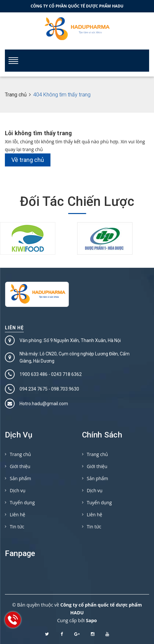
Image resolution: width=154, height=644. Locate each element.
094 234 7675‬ (34, 389)
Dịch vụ (18, 490)
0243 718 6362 (66, 374)
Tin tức (17, 527)
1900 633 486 (34, 374)
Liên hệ (14, 328)
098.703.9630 (65, 389)
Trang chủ (20, 454)
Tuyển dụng (22, 502)
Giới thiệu (20, 466)
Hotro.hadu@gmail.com (44, 404)
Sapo (91, 620)
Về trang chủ (28, 160)
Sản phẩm (21, 478)
